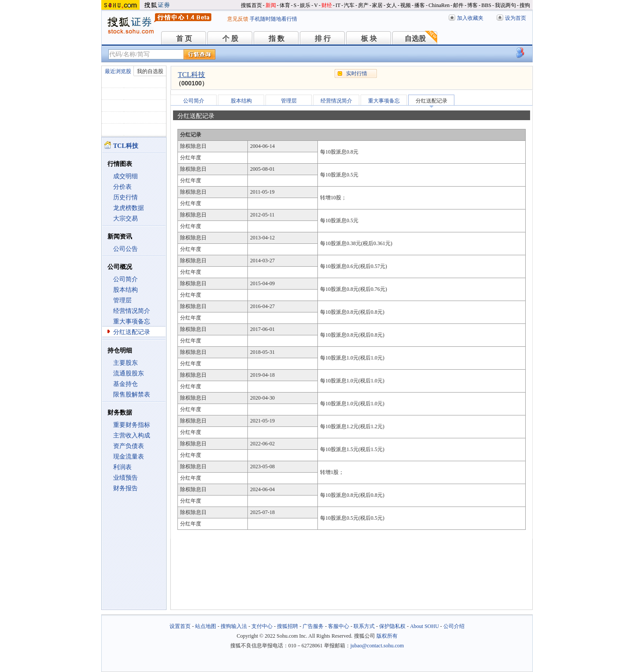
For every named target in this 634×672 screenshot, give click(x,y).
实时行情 (357, 73)
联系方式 (364, 626)
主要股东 (125, 363)
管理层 (122, 300)
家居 (377, 5)
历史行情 (125, 197)
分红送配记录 (132, 332)
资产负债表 (129, 446)
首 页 (184, 39)
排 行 (323, 39)
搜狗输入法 (234, 626)
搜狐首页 (251, 5)
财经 (327, 5)
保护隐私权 (392, 626)
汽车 (349, 5)
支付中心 (262, 626)
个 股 (230, 39)
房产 (363, 5)
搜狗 (525, 5)
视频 (405, 5)
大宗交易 (125, 218)
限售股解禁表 (132, 395)
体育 (285, 5)
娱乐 (305, 5)
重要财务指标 (132, 425)
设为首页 (516, 18)
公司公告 (125, 249)
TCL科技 (192, 75)
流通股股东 (129, 373)
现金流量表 (129, 457)
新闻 (271, 5)
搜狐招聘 (288, 626)
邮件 (458, 5)
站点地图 (206, 626)
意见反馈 (238, 19)
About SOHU (424, 626)
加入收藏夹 (470, 18)
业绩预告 (125, 478)
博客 (472, 5)
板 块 (369, 39)
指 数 (276, 39)
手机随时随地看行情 (273, 19)
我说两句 (505, 5)
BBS (486, 5)
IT (338, 5)
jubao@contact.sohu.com (377, 646)
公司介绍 (454, 626)
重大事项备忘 (132, 321)
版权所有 (387, 636)
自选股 (415, 39)
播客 (420, 5)
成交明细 (125, 176)
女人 (391, 5)
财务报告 (125, 488)
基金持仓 (125, 384)
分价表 (122, 187)
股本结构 (125, 290)
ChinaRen (439, 5)
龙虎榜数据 (129, 208)
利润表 (122, 467)
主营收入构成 (132, 435)
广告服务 (313, 626)
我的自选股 (150, 71)
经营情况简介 (132, 311)
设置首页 (180, 626)
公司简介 (125, 279)
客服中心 (339, 626)
